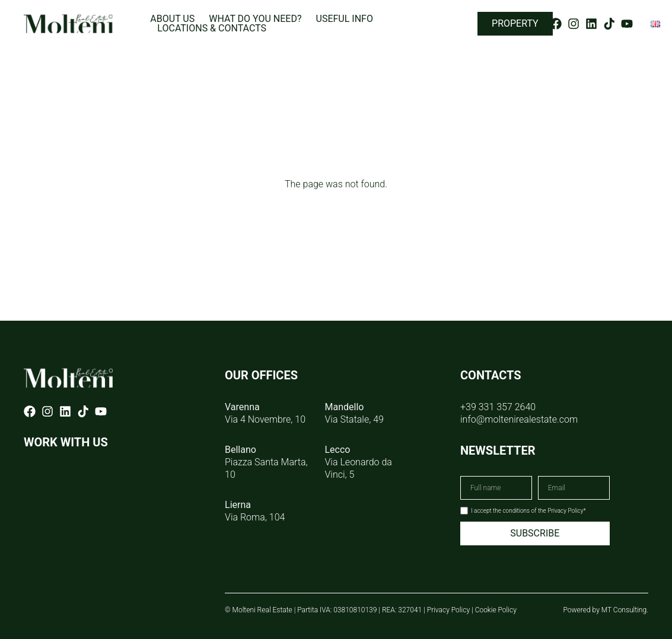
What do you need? (255, 19)
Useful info (345, 19)
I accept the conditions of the (528, 511)
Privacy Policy (448, 610)
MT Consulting (624, 610)
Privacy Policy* (567, 511)
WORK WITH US (66, 442)
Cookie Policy (496, 610)
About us (172, 19)
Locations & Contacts (212, 28)
